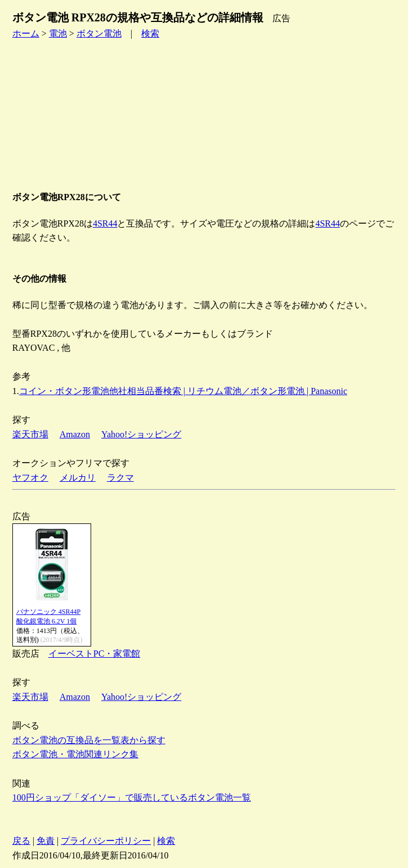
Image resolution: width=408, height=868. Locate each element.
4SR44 (105, 223)
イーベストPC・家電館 (95, 654)
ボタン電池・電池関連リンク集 (75, 754)
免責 (46, 841)
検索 (150, 33)
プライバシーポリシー (106, 841)
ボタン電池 (99, 33)
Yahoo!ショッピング (141, 434)
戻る (21, 841)
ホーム (26, 33)
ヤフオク (30, 478)
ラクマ (120, 478)
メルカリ (78, 478)
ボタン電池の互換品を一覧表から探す (89, 740)
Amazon (75, 434)
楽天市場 (30, 434)
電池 (58, 33)
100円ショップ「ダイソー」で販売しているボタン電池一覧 (132, 797)
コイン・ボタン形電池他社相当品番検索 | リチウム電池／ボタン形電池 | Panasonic (183, 391)
